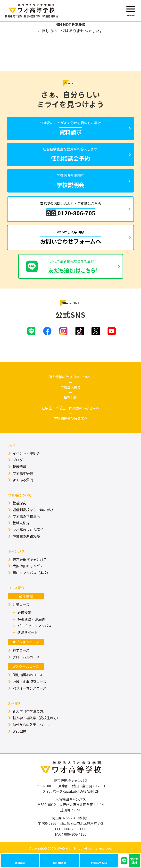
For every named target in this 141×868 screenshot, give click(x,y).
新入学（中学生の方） (30, 711)
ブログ (18, 460)
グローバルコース (26, 657)
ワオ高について (20, 495)
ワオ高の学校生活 (26, 516)
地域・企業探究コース (29, 682)
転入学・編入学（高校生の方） (36, 718)
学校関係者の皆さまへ (71, 418)
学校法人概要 (71, 387)
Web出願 (20, 731)
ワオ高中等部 (23, 473)
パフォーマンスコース (29, 688)
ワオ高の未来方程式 (28, 530)
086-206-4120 (75, 834)
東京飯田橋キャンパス (30, 559)
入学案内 (15, 703)
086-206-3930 (75, 829)
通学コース (21, 650)
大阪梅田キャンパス (28, 566)
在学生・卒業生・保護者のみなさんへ (71, 408)
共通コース (21, 605)
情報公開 (71, 397)
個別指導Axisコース (28, 675)
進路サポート (28, 632)
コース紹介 (16, 588)
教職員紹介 (21, 523)
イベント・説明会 (26, 453)
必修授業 (24, 612)
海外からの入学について (31, 725)
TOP (11, 445)
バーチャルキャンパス (34, 626)
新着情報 (19, 467)
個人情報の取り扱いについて (71, 377)
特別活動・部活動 (31, 619)
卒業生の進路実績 (26, 536)
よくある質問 (23, 480)
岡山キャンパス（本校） (31, 573)
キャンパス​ (16, 551)
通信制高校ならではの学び (33, 510)
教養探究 (19, 503)
